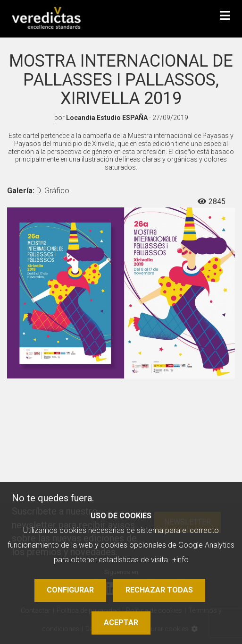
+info (180, 560)
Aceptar (121, 623)
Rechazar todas (159, 590)
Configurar (70, 590)
